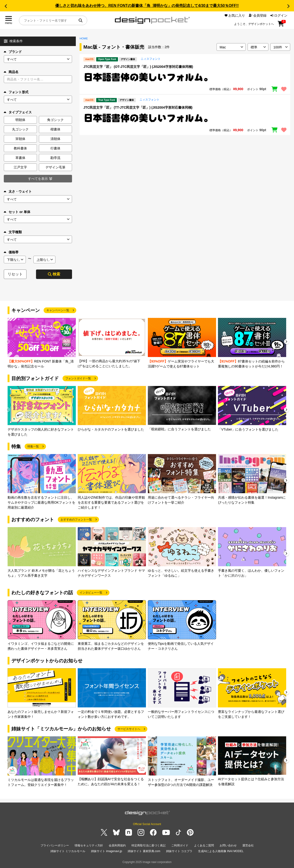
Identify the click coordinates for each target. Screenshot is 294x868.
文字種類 (13, 232)
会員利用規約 (117, 845)
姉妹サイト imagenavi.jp (106, 851)
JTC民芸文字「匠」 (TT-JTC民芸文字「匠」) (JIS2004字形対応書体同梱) (138, 107)
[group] (42, 343)
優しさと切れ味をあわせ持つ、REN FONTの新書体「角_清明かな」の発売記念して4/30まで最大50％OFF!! (147, 6)
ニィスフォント (151, 59)
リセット (15, 274)
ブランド (13, 52)
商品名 (11, 72)
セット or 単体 (17, 212)
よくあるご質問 (204, 845)
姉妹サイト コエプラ (179, 851)
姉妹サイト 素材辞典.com (144, 851)
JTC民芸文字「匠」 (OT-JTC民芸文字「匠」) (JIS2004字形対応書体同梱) (138, 67)
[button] (6, 6)
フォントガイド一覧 (78, 378)
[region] (185, 77)
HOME (84, 38)
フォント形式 (16, 92)
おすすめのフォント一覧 (76, 520)
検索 (54, 274)
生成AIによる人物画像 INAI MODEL (221, 851)
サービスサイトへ (129, 729)
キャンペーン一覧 (58, 310)
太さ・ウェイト (18, 191)
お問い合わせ (228, 845)
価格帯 (11, 252)
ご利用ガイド (180, 845)
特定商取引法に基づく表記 (149, 845)
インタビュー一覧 (91, 593)
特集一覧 (33, 446)
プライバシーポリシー (55, 845)
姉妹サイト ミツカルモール (68, 851)
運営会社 (248, 845)
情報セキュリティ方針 (89, 845)
